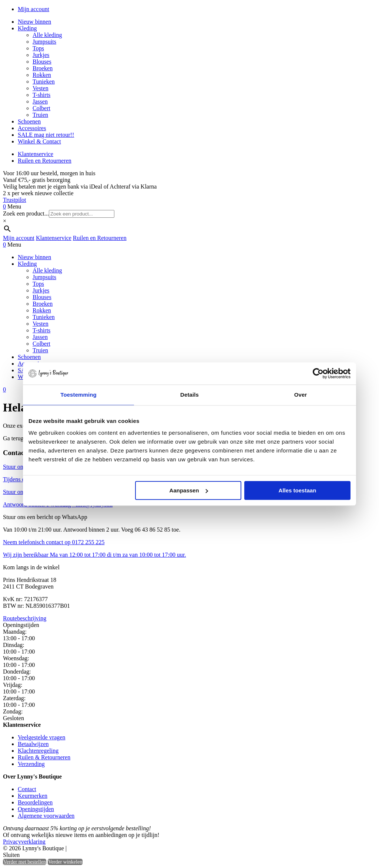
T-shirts (41, 95)
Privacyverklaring (24, 842)
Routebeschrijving (25, 618)
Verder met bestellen (25, 862)
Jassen (40, 101)
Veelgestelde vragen (41, 737)
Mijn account (33, 9)
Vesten (41, 88)
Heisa (100, 849)
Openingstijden (36, 809)
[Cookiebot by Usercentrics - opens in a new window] (318, 373)
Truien (40, 115)
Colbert (41, 108)
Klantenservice (36, 154)
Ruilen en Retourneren (45, 161)
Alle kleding (47, 35)
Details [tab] (189, 395)
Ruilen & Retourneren (44, 757)
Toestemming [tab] (78, 395)
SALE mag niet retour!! (46, 135)
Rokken (42, 75)
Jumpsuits (44, 42)
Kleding (27, 28)
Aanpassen (189, 490)
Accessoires (32, 128)
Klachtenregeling (38, 751)
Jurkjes (41, 55)
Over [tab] (301, 395)
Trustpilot (15, 200)
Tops (38, 48)
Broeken (43, 68)
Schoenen (29, 121)
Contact (27, 789)
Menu (14, 206)
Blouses (42, 62)
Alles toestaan (298, 490)
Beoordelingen (35, 802)
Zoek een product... (26, 213)
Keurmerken (33, 796)
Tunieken (44, 82)
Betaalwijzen (33, 744)
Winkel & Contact (39, 141)
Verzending (31, 764)
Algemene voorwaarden (46, 816)
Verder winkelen (65, 862)
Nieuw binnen (34, 22)
